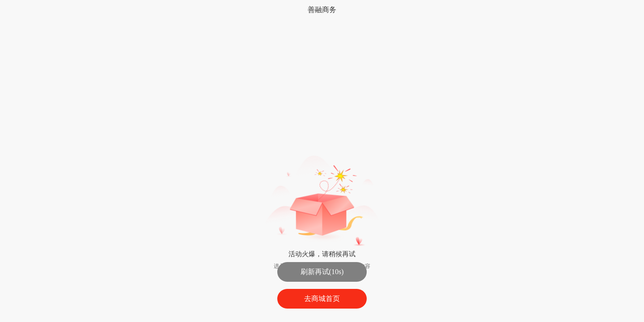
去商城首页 (322, 299)
